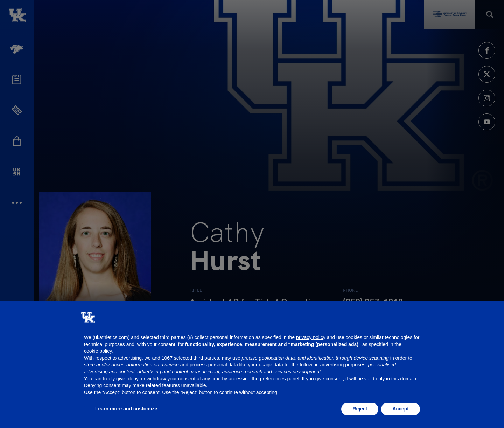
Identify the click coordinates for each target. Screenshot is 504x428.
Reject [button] (360, 409)
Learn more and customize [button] (126, 409)
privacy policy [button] (311, 337)
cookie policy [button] (98, 351)
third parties (206, 358)
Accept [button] (401, 409)
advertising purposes (343, 365)
